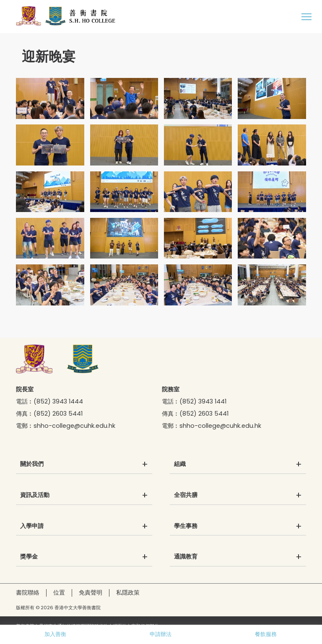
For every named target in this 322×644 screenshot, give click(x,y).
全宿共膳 (186, 495)
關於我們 (32, 464)
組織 (180, 464)
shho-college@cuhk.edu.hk (74, 426)
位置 (59, 592)
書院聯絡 (28, 592)
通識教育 (186, 557)
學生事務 (186, 526)
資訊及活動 (35, 495)
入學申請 (32, 526)
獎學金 (29, 557)
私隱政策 (128, 592)
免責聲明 (91, 592)
